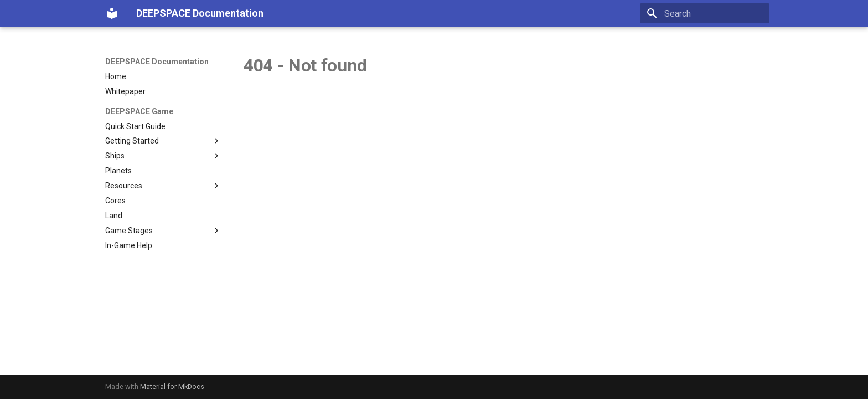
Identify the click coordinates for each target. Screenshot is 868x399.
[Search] (705, 13)
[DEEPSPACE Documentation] (112, 13)
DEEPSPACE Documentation (157, 62)
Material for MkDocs (172, 387)
